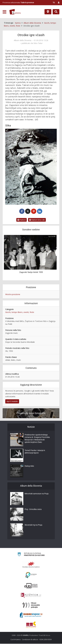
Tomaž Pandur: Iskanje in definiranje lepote (35, 452)
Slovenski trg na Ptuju (33, 526)
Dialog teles (29, 467)
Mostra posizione (13, 295)
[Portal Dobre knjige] (31, 615)
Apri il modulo (12, 402)
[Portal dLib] (31, 586)
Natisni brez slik (37, 220)
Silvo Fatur (38, 43)
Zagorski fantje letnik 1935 (31, 273)
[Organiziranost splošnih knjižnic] (31, 565)
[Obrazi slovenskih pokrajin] (31, 606)
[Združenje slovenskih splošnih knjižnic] (31, 596)
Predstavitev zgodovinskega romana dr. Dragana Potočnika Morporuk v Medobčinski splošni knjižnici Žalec (37, 439)
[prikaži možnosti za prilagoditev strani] (54, 2)
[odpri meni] (4, 12)
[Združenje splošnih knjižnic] (31, 625)
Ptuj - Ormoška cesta (33, 510)
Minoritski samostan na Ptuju (37, 494)
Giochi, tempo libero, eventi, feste (20, 313)
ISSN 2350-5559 (45, 640)
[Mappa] (48, 12)
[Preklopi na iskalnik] (56, 12)
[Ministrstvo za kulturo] (31, 555)
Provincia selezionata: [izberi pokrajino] (18, 2)
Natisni (22, 220)
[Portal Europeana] (31, 576)
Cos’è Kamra (16, 640)
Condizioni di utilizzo (30, 640)
